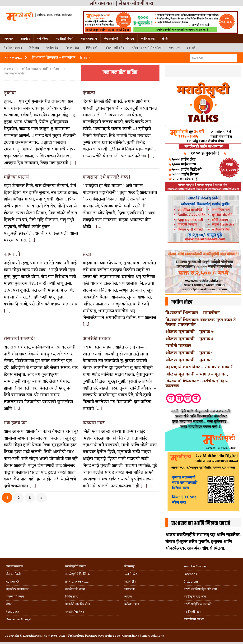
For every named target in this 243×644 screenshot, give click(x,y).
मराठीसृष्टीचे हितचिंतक (77, 574)
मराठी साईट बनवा (75, 589)
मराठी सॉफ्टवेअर (75, 612)
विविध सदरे (92, 48)
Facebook (190, 574)
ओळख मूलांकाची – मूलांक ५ (189, 352)
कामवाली (12, 254)
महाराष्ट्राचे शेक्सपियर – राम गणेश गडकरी (200, 367)
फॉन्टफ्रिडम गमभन (194, 619)
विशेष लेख (34, 48)
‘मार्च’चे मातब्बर (178, 345)
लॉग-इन (130, 39)
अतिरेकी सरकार (97, 338)
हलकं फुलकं (174, 48)
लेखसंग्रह (25, 39)
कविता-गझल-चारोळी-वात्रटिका (147, 48)
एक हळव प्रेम (15, 423)
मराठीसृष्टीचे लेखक (76, 566)
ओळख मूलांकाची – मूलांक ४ (189, 360)
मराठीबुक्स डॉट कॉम (195, 596)
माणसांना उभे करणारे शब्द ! (106, 177)
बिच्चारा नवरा (94, 423)
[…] (73, 163)
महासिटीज (130, 581)
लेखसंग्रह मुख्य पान (13, 48)
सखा (87, 254)
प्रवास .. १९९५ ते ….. (77, 581)
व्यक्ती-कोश (131, 574)
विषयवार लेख (72, 48)
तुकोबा (10, 93)
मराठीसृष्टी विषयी (64, 39)
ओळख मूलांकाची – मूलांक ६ (189, 338)
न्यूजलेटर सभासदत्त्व (17, 589)
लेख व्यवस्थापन (89, 39)
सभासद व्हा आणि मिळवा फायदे (201, 524)
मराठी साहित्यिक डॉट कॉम (198, 604)
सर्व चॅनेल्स (43, 39)
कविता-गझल (132, 604)
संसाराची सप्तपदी (19, 338)
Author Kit (13, 581)
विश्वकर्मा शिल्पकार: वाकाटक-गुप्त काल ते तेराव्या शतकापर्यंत (201, 322)
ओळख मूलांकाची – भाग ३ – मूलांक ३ (197, 374)
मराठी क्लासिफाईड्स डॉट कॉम (200, 589)
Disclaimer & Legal (19, 619)
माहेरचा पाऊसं (16, 177)
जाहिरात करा (148, 39)
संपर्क (165, 39)
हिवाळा (89, 93)
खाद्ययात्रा (129, 589)
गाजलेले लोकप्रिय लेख (78, 604)
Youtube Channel (195, 566)
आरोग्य (128, 596)
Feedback (12, 612)
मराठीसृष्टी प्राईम (192, 612)
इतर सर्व (191, 48)
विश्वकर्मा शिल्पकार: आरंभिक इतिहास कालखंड (197, 383)
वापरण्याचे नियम (15, 596)
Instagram (191, 581)
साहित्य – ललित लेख (114, 48)
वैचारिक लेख (52, 48)
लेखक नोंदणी (111, 39)
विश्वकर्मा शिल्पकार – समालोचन (193, 312)
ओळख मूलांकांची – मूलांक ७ (189, 331)
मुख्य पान (8, 39)
